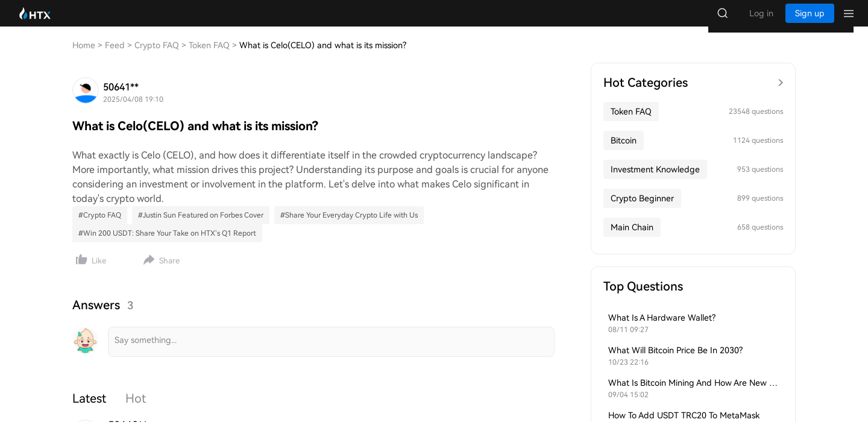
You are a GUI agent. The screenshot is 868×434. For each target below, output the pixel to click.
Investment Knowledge (655, 181)
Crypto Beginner (642, 210)
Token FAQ (631, 124)
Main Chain (632, 239)
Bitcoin (624, 153)
